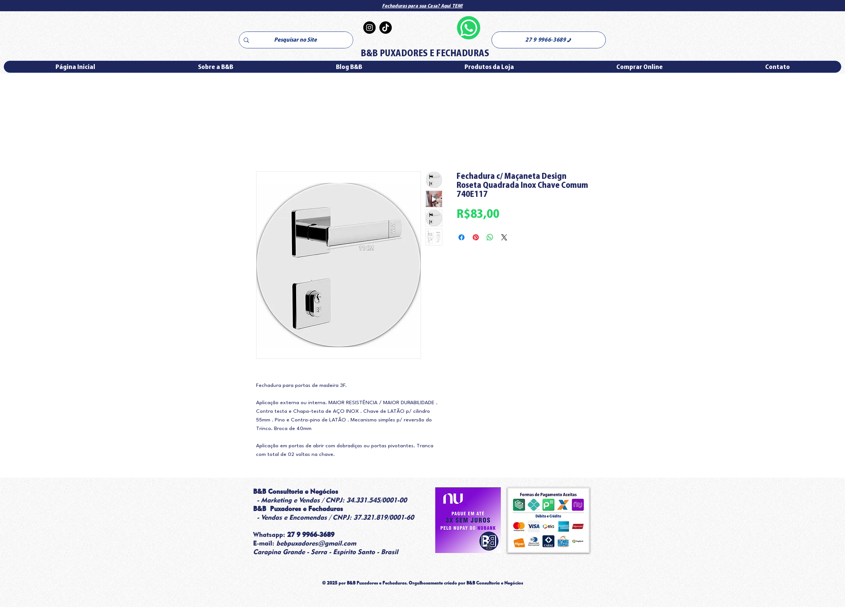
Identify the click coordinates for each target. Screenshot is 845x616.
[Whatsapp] (469, 28)
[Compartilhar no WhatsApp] (490, 237)
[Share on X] (504, 237)
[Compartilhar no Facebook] (461, 237)
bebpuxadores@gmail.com (316, 543)
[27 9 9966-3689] (549, 40)
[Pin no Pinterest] (476, 237)
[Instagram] (369, 28)
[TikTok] (386, 28)
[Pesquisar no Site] (295, 40)
